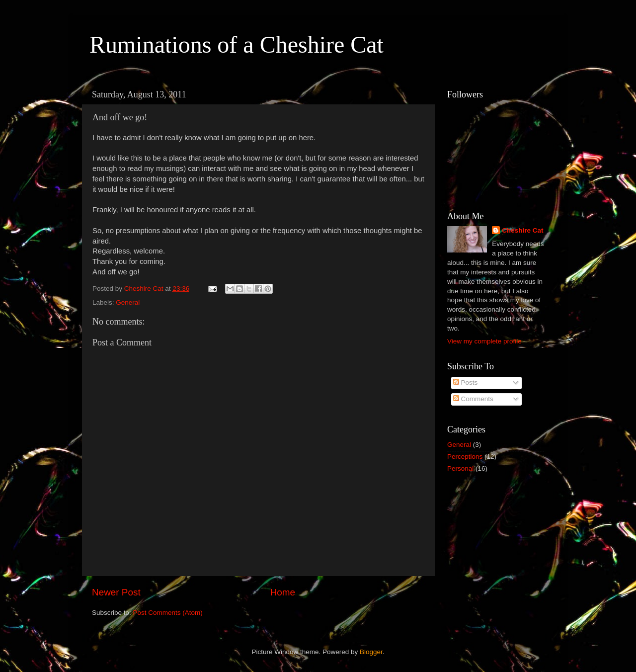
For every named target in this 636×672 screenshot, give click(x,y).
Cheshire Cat (522, 230)
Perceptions (465, 457)
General (128, 302)
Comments (473, 399)
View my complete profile (484, 341)
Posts (466, 382)
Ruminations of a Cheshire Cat (237, 44)
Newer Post (116, 592)
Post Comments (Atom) (168, 613)
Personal (460, 468)
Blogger (371, 652)
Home (283, 592)
